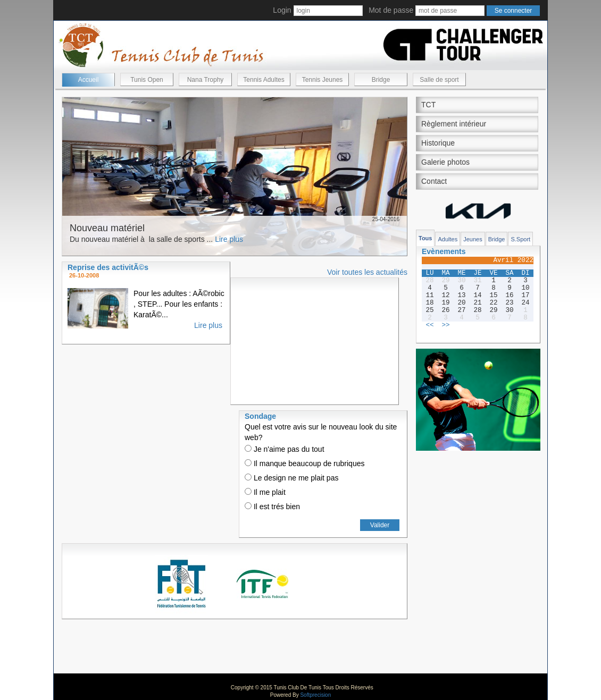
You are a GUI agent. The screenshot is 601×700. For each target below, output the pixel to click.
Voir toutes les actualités (367, 272)
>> (445, 325)
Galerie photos (445, 162)
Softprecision (315, 695)
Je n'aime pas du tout (285, 449)
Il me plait (265, 492)
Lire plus (229, 239)
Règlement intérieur (454, 124)
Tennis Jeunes (323, 80)
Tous (425, 238)
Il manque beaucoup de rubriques (304, 463)
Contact (434, 181)
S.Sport (520, 239)
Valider (380, 525)
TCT (428, 105)
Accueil (89, 80)
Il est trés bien (272, 507)
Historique (438, 143)
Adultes (448, 239)
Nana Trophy (206, 80)
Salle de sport (439, 80)
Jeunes (473, 239)
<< (429, 325)
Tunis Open (147, 80)
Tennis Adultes (264, 80)
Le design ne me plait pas (291, 478)
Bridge (381, 80)
